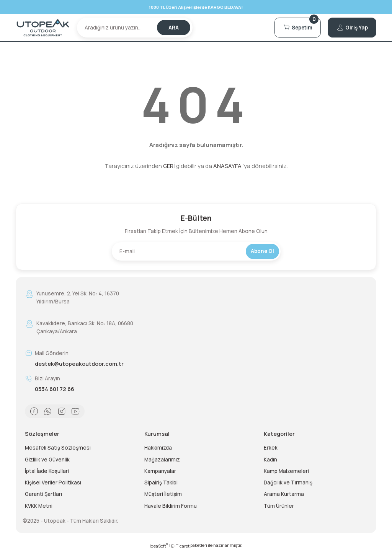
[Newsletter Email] (196, 251)
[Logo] (43, 28)
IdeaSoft (159, 546)
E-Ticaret (180, 546)
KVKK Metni (39, 506)
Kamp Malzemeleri (286, 471)
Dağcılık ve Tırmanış (288, 483)
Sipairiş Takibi (161, 483)
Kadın (270, 460)
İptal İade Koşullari (47, 471)
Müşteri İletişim (163, 494)
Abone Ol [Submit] (262, 251)
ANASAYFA (227, 166)
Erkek (271, 448)
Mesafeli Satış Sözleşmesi (58, 448)
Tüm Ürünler (279, 506)
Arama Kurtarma (284, 494)
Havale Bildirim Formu (171, 506)
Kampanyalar (160, 471)
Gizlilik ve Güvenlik (47, 460)
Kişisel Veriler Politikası (53, 483)
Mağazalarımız (162, 460)
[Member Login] (352, 28)
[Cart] (298, 28)
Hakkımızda (158, 448)
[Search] (135, 28)
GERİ (169, 166)
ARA (174, 28)
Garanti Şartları (43, 494)
